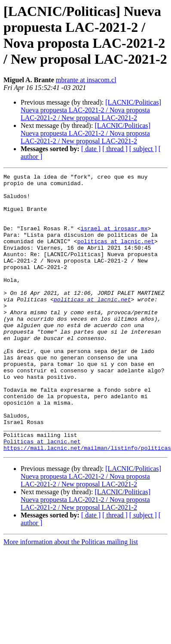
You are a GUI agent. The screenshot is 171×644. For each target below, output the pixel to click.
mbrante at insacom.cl (86, 80)
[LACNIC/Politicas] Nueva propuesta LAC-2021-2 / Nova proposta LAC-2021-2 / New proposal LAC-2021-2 (91, 110)
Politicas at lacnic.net (42, 495)
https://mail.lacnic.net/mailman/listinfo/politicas (87, 503)
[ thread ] (115, 149)
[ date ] (91, 149)
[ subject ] (143, 149)
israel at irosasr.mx (114, 240)
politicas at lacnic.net (116, 255)
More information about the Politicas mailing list (71, 597)
